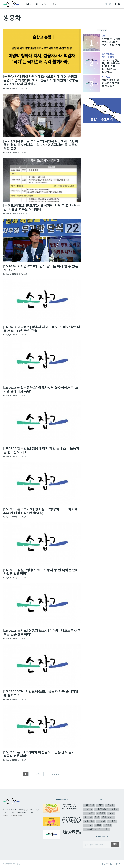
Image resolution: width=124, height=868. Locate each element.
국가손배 (88, 817)
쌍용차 (115, 809)
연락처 (118, 864)
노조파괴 (101, 821)
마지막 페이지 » (52, 774)
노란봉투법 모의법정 (93, 829)
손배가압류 (89, 805)
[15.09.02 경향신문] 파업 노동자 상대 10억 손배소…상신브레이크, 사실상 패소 (111, 66)
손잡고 (100, 805)
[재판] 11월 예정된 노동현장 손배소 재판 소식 (111, 83)
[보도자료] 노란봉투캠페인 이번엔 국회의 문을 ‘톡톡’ (111, 42)
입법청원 (112, 821)
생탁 (107, 829)
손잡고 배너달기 (108, 864)
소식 (36, 4)
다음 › (38, 774)
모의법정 (88, 809)
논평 (97, 817)
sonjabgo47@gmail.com (14, 815)
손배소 (111, 813)
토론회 (98, 825)
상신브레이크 (108, 817)
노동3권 (107, 825)
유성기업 (101, 813)
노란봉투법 (89, 813)
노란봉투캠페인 (102, 809)
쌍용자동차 (89, 821)
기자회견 (88, 825)
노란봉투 (110, 805)
